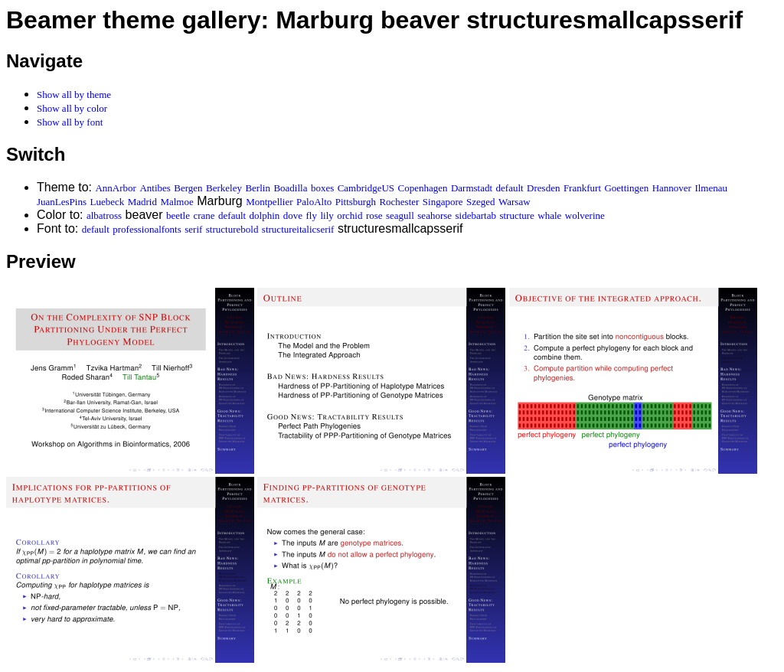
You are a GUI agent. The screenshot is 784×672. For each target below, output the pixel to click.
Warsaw (514, 202)
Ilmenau (711, 188)
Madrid (142, 202)
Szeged (481, 202)
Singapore (443, 202)
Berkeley (224, 188)
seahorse (434, 215)
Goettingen (626, 188)
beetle (178, 215)
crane (204, 215)
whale (549, 215)
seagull (400, 215)
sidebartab (476, 215)
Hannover (672, 188)
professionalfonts (147, 229)
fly (312, 215)
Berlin (258, 188)
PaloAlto (314, 202)
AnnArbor (115, 188)
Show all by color (72, 108)
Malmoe (176, 202)
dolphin (265, 215)
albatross (104, 215)
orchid (350, 215)
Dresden (543, 188)
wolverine (585, 215)
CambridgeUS (366, 188)
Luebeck (107, 202)
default (510, 188)
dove (293, 215)
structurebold (232, 229)
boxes (322, 188)
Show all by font (70, 122)
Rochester (399, 202)
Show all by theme (74, 95)
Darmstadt (472, 188)
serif (193, 229)
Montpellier (269, 202)
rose (374, 215)
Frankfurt (582, 188)
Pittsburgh (356, 202)
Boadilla (290, 188)
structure (516, 215)
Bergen (188, 188)
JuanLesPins (62, 202)
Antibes (155, 188)
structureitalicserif (298, 229)
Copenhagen (423, 188)
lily (327, 215)
